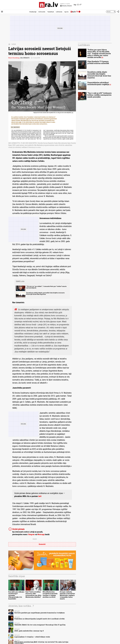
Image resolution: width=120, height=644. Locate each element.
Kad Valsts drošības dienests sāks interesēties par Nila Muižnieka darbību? (33, 594)
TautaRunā (51, 12)
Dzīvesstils (42, 12)
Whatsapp (41, 534)
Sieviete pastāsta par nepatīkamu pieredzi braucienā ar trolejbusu (39, 613)
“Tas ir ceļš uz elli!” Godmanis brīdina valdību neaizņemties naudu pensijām (99, 95)
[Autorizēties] (118, 12)
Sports (66, 12)
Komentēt (42, 544)
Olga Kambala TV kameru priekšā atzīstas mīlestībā (98, 62)
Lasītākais (84, 45)
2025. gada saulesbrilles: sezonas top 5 (29, 631)
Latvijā (14, 44)
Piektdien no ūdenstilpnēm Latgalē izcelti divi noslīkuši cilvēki (40, 619)
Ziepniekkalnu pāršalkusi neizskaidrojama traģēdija (98, 83)
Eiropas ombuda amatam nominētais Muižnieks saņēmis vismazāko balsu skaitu (67, 595)
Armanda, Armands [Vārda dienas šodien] (66, 6)
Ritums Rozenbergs (14, 58)
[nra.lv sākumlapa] (49, 5)
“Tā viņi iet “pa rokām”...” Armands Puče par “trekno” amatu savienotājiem (46, 287)
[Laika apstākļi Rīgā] (78, 5)
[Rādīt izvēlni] (2, 12)
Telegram (31, 534)
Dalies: (35, 539)
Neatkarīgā (33, 12)
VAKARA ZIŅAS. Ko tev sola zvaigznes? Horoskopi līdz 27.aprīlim (40, 625)
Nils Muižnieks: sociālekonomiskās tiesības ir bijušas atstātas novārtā (50, 594)
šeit (40, 496)
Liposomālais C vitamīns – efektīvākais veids (32, 637)
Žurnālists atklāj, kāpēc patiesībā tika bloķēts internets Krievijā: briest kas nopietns (45, 293)
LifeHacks (59, 12)
